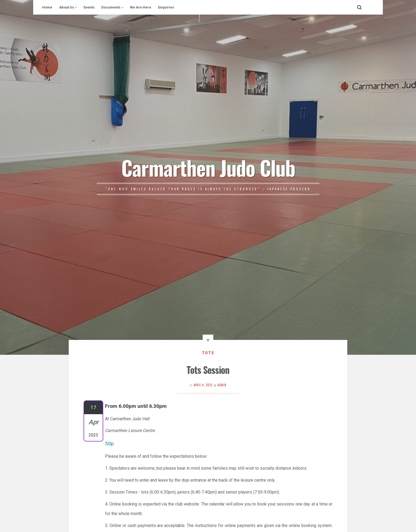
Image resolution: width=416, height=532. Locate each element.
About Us (67, 7)
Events (89, 7)
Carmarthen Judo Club (208, 167)
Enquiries (166, 7)
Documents (111, 7)
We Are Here (141, 7)
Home (47, 7)
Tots (208, 353)
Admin (222, 385)
